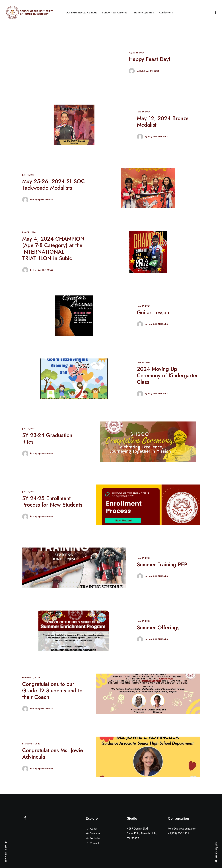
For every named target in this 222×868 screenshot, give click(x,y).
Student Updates (144, 13)
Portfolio (95, 838)
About (94, 829)
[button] (215, 13)
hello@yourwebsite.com (182, 829)
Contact (94, 843)
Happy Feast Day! (150, 59)
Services (95, 833)
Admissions (166, 13)
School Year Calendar (115, 13)
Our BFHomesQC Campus (81, 13)
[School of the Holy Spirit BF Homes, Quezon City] (29, 13)
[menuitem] (81, 13)
